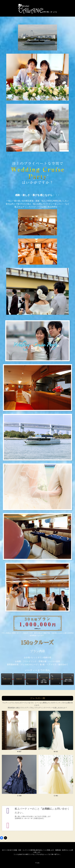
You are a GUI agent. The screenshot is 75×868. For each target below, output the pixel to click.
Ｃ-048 (19, 796)
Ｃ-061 (56, 796)
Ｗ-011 (56, 752)
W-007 (19, 752)
